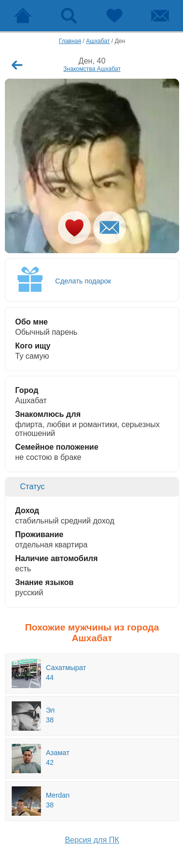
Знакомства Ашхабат (92, 69)
